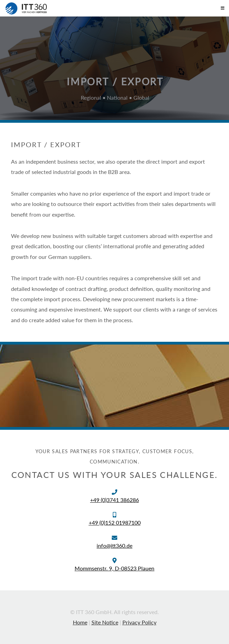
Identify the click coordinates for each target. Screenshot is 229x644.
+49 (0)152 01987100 (115, 522)
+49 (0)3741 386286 (115, 500)
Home (80, 622)
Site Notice (105, 622)
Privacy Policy (139, 622)
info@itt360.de (115, 545)
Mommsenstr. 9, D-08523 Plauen (115, 568)
